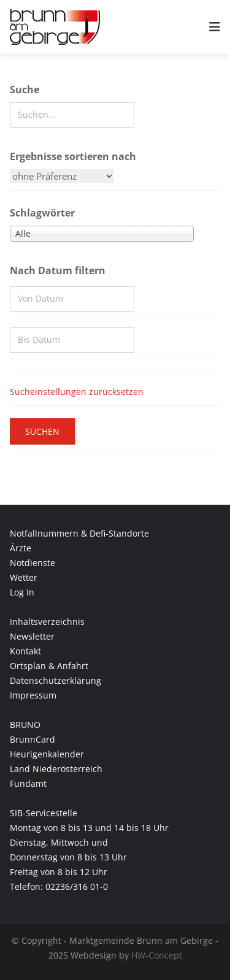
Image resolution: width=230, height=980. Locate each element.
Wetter (24, 577)
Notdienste (33, 563)
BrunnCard (33, 739)
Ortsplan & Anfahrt (49, 666)
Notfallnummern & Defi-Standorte (79, 533)
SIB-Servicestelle (44, 813)
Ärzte (21, 548)
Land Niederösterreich (56, 769)
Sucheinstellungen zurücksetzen (77, 392)
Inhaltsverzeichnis (47, 622)
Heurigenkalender (47, 754)
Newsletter (32, 636)
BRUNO (25, 725)
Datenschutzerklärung (56, 680)
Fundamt (28, 783)
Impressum (33, 695)
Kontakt (25, 651)
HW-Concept (157, 955)
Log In (22, 592)
